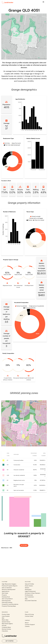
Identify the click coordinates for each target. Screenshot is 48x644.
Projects (4, 595)
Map (26, 599)
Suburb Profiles (29, 584)
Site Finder (5, 593)
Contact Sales (29, 616)
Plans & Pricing (29, 614)
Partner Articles (6, 629)
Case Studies (6, 616)
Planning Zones (6, 600)
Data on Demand (7, 588)
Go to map (24, 545)
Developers (28, 589)
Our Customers (29, 597)
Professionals (29, 595)
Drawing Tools (6, 597)
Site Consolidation (7, 599)
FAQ (3, 618)
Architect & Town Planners (33, 593)
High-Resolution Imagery (9, 584)
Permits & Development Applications (9, 590)
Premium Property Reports (10, 586)
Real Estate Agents (7, 624)
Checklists (5, 631)
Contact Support (30, 624)
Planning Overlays (7, 602)
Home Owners (29, 586)
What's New (5, 620)
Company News (6, 627)
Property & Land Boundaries (10, 604)
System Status (6, 622)
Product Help (6, 614)
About (27, 623)
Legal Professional (30, 591)
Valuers (27, 588)
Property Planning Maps (9, 606)
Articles (4, 625)
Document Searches (31, 600)
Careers (27, 626)
